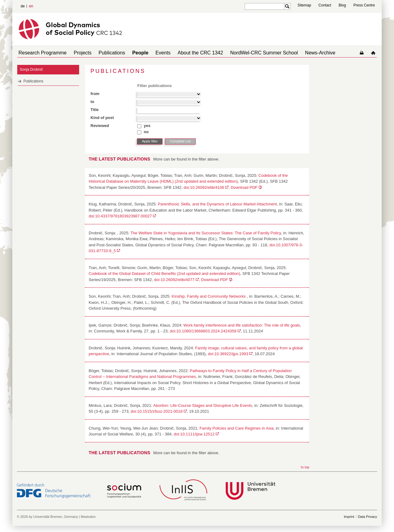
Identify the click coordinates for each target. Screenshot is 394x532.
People (132, 53)
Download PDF (244, 187)
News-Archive (302, 53)
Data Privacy (368, 517)
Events (152, 53)
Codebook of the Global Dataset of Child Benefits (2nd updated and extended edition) (164, 274)
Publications (106, 53)
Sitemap (304, 5)
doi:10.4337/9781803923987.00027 (120, 216)
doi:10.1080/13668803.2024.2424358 (203, 331)
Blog (342, 5)
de (23, 6)
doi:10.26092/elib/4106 (204, 187)
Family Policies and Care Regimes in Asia (237, 428)
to (92, 102)
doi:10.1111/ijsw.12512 (194, 434)
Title (95, 110)
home (374, 53)
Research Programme (41, 53)
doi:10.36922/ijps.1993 (228, 354)
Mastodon (88, 517)
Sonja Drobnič (31, 69)
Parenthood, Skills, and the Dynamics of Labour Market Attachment (217, 204)
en (31, 6)
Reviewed (100, 126)
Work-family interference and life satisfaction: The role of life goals (242, 325)
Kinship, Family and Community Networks (209, 296)
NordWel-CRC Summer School (248, 53)
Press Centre (364, 5)
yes (147, 126)
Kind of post (102, 118)
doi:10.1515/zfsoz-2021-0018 (157, 411)
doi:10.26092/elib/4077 (174, 280)
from (95, 94)
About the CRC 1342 (187, 53)
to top (305, 467)
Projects (79, 53)
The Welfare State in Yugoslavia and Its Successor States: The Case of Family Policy (206, 233)
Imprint (349, 517)
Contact (325, 5)
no (146, 132)
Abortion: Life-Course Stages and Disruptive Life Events (203, 405)
